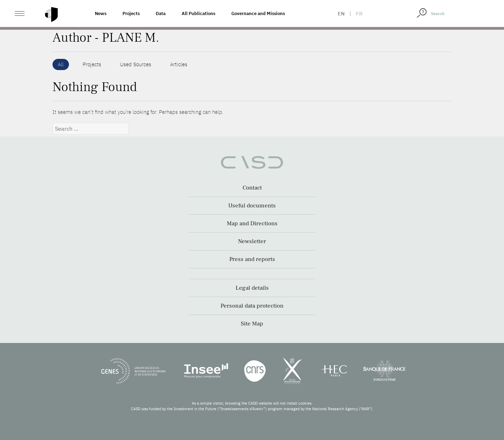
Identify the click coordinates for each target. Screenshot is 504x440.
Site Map (252, 324)
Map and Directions (252, 224)
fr (359, 13)
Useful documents (252, 206)
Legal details (252, 288)
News (101, 13)
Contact (252, 188)
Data (161, 13)
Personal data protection (252, 306)
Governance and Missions (258, 13)
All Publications (198, 13)
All (61, 64)
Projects (131, 13)
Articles (179, 64)
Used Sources (136, 64)
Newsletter (252, 241)
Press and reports (252, 259)
